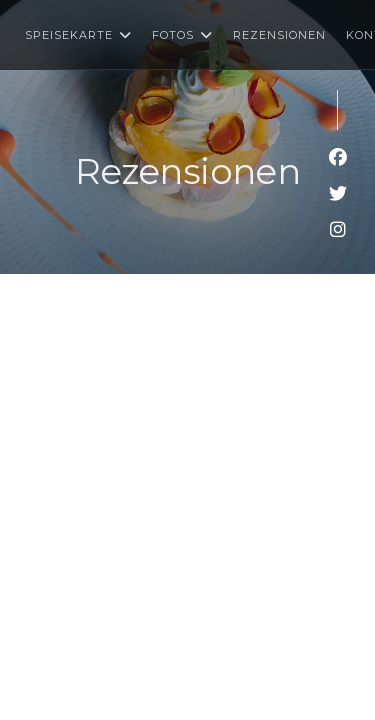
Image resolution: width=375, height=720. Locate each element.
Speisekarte (78, 35)
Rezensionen (279, 35)
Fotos (182, 35)
